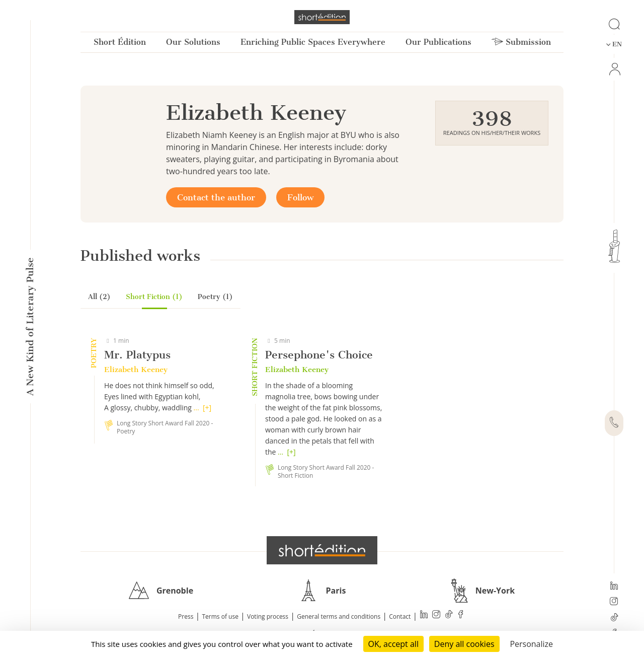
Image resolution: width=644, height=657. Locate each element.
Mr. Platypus (137, 355)
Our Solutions (193, 42)
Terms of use (220, 616)
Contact (400, 616)
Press (186, 616)
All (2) (99, 297)
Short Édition (120, 42)
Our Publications (438, 42)
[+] (207, 408)
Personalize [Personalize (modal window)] (531, 644)
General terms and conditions (339, 616)
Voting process (268, 616)
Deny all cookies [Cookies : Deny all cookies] (464, 644)
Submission (521, 42)
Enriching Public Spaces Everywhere (313, 42)
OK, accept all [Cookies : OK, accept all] (393, 644)
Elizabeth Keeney (136, 370)
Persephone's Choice (319, 355)
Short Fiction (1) (154, 297)
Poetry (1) (215, 297)
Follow (300, 197)
